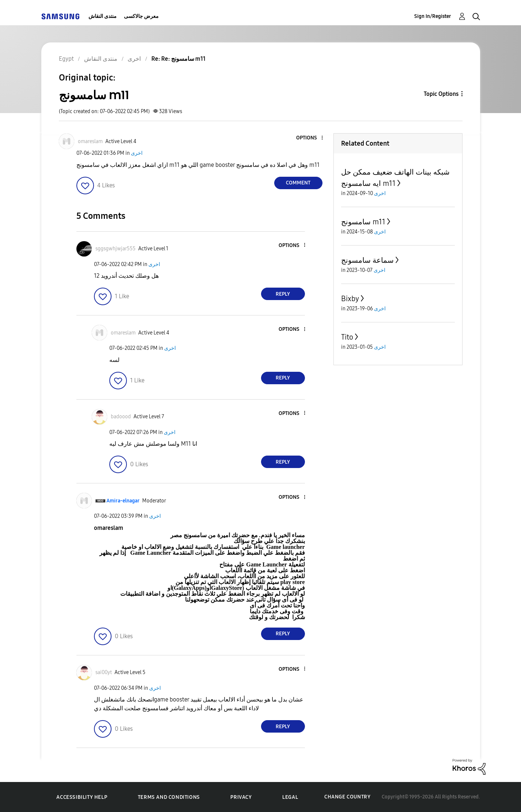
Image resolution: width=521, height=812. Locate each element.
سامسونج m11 (363, 222)
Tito (347, 337)
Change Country (347, 797)
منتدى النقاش (103, 16)
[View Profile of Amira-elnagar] (123, 501)
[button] (310, 138)
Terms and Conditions (169, 797)
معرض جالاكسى (141, 16)
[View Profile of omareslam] (90, 141)
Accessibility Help (82, 797)
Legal (290, 797)
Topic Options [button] (441, 94)
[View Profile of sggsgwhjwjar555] (116, 249)
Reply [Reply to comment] (283, 294)
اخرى (137, 153)
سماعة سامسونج (367, 260)
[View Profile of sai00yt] (104, 672)
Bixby (350, 299)
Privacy (241, 797)
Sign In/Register (433, 16)
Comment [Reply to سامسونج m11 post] (298, 183)
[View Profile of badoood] (121, 417)
